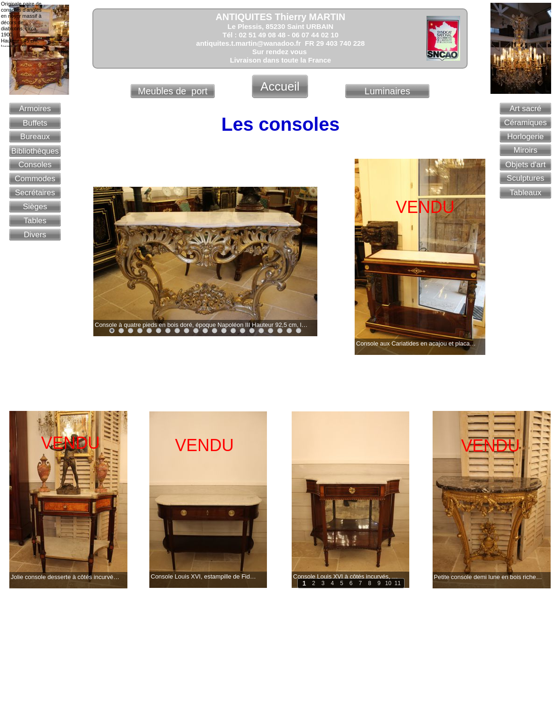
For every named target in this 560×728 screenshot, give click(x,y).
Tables (35, 221)
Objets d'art (525, 165)
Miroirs (526, 150)
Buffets (35, 123)
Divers (35, 235)
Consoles (35, 165)
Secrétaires (35, 193)
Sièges (35, 207)
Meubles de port (173, 91)
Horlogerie (525, 137)
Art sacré (525, 109)
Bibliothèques (35, 151)
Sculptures (525, 178)
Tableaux (525, 193)
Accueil (280, 86)
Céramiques (525, 123)
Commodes (35, 179)
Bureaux (35, 137)
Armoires (35, 109)
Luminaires (387, 91)
